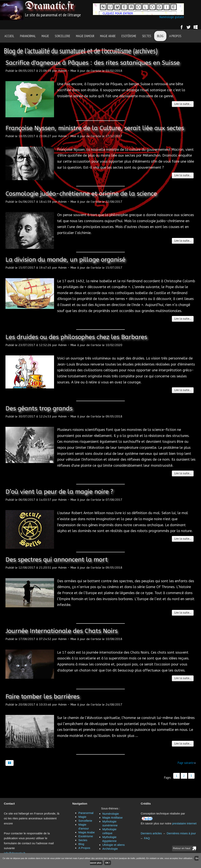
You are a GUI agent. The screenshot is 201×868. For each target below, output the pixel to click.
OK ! (108, 863)
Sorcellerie (62, 36)
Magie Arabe (108, 36)
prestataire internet (184, 823)
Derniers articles (151, 833)
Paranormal (28, 36)
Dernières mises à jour (181, 833)
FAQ (147, 838)
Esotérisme (129, 36)
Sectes (147, 36)
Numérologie (111, 814)
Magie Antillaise (113, 818)
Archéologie (110, 849)
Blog (160, 36)
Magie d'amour (85, 36)
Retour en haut (182, 848)
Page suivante (186, 763)
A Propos (175, 36)
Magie (45, 36)
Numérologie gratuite (172, 17)
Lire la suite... (183, 104)
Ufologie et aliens (114, 845)
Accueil (9, 36)
